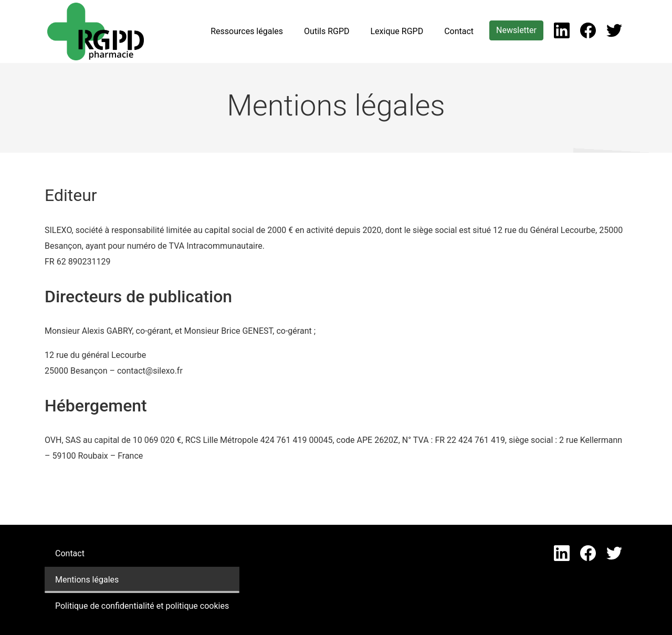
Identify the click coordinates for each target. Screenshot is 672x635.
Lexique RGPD (397, 31)
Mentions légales (87, 580)
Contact (459, 31)
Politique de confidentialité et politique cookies (142, 606)
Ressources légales (247, 31)
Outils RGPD (327, 31)
